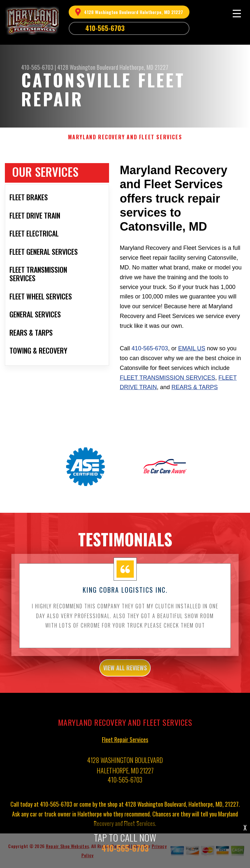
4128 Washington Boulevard (88, 67)
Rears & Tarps (195, 387)
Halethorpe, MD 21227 (144, 67)
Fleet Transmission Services (167, 378)
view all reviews (125, 670)
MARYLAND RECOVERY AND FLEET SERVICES (125, 137)
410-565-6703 (105, 28)
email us (192, 348)
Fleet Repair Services (125, 742)
